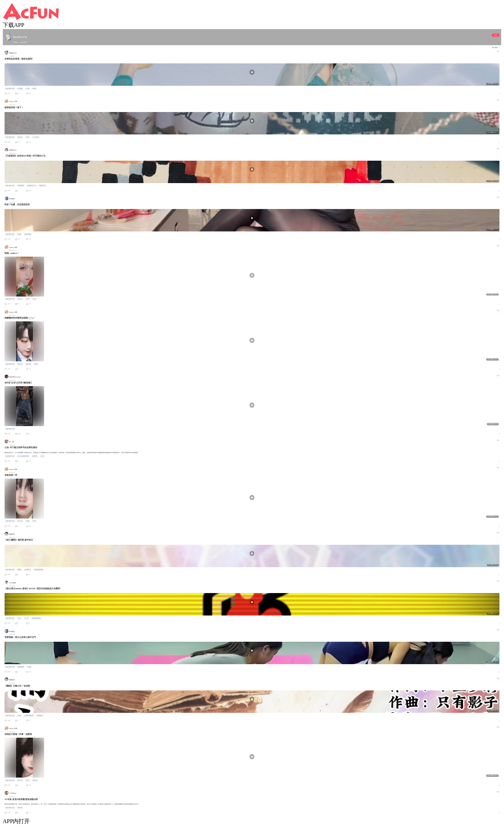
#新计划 (20, 808)
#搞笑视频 (28, 234)
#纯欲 (28, 521)
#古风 (28, 89)
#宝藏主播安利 (38, 570)
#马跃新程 (21, 186)
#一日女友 (36, 137)
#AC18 (26, 618)
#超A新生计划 (10, 89)
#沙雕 (19, 234)
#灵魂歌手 (28, 570)
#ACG (19, 618)
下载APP (13, 25)
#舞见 (34, 89)
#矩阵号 (35, 456)
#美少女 (20, 137)
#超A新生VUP (31, 186)
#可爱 (28, 299)
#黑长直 (28, 364)
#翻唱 (19, 570)
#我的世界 (42, 186)
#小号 (42, 456)
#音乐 (19, 716)
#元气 (28, 137)
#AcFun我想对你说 (23, 456)
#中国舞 (20, 89)
